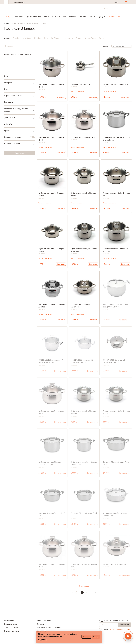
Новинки (112, 17)
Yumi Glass (68, 38)
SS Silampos (56, 38)
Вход (116, 2)
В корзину (61, 97)
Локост (79, 38)
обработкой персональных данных (120, 630)
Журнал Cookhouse (12, 628)
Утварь (47, 17)
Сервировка (19, 17)
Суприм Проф (90, 38)
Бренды (9, 17)
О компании (9, 621)
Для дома (102, 17)
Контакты (40, 624)
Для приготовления (34, 17)
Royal (46, 38)
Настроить (86, 637)
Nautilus (37, 38)
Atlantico (16, 38)
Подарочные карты (12, 631)
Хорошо (96, 637)
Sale (120, 17)
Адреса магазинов (20, 2)
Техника (93, 17)
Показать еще (84, 586)
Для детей (73, 17)
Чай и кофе (56, 17)
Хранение (83, 17)
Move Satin (27, 38)
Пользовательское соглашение (49, 628)
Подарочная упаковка (18, 137)
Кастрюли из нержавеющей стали (18, 55)
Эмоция (102, 38)
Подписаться (124, 625)
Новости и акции (11, 624)
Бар (65, 17)
